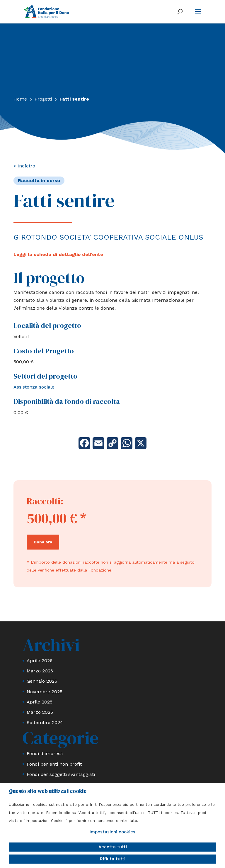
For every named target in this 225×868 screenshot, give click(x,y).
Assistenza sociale (34, 387)
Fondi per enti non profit (54, 764)
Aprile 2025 (40, 702)
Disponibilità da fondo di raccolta (67, 401)
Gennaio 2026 (42, 681)
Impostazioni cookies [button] (112, 832)
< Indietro (24, 166)
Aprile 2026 (40, 661)
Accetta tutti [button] (113, 847)
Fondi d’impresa (45, 753)
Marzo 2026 (40, 671)
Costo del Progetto (44, 351)
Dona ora (43, 542)
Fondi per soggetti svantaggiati (61, 774)
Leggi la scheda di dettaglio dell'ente (58, 254)
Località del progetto (47, 325)
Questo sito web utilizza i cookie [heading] (48, 791)
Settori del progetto (45, 376)
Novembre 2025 (45, 692)
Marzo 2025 (40, 712)
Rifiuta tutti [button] (113, 859)
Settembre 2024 (45, 722)
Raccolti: (45, 501)
